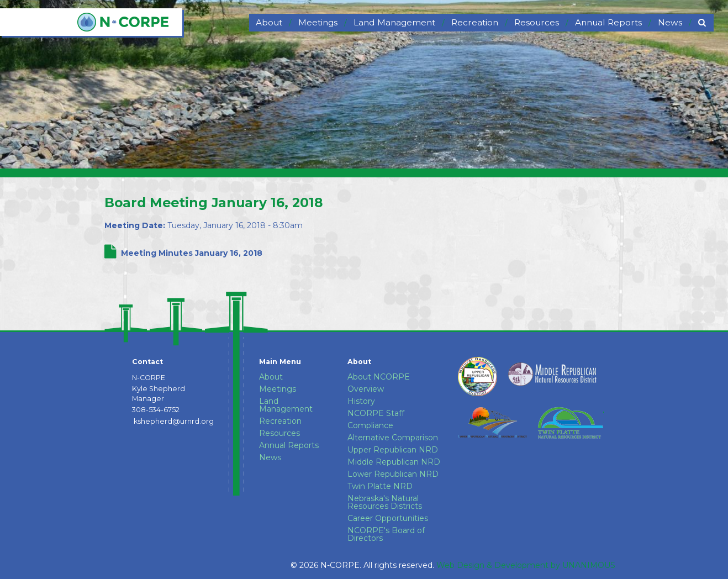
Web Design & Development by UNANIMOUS (526, 565)
